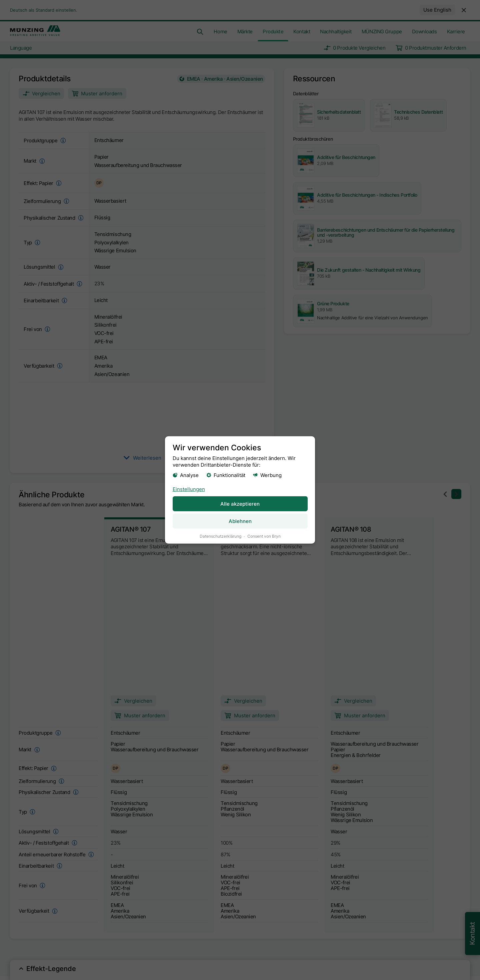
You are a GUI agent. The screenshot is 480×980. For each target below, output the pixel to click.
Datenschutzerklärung (220, 536)
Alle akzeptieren (240, 503)
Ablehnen (240, 521)
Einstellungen (189, 489)
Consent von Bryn (264, 536)
